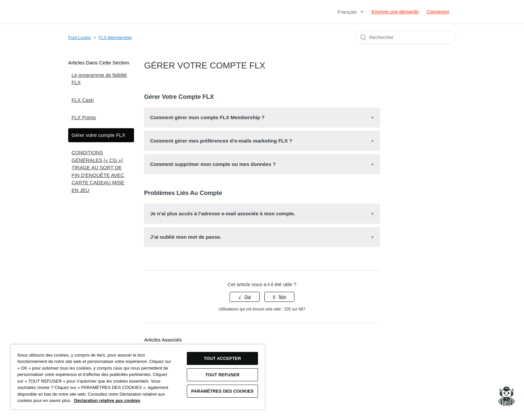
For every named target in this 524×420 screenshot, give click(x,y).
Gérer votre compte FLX (98, 135)
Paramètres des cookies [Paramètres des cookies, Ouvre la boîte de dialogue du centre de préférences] (222, 391)
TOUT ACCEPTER (222, 358)
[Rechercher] (406, 37)
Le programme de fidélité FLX (99, 79)
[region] (138, 377)
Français (348, 12)
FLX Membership (115, 38)
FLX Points (84, 117)
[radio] (245, 297)
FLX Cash (83, 100)
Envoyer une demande (395, 12)
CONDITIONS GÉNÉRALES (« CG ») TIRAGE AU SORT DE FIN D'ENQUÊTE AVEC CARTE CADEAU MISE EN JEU (98, 171)
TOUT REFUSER (222, 375)
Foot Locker (80, 38)
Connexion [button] (438, 12)
